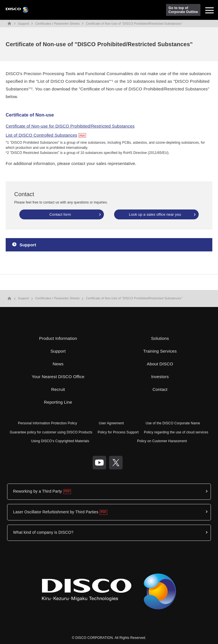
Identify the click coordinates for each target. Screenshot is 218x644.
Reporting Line (58, 402)
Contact (160, 389)
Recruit (58, 389)
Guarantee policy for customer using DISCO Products (51, 432)
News (58, 364)
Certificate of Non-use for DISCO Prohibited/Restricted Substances (70, 126)
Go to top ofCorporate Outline (183, 10)
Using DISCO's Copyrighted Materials (60, 441)
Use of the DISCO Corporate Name (173, 423)
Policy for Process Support (118, 432)
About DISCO (160, 364)
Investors (160, 377)
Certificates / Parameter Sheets (57, 24)
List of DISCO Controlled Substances (41, 135)
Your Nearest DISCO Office (58, 377)
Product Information (58, 338)
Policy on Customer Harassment (162, 441)
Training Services (160, 351)
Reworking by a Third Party (37, 491)
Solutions (160, 338)
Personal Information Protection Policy (47, 423)
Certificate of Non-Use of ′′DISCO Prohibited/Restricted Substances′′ (134, 24)
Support (23, 24)
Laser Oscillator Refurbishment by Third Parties (56, 512)
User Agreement (111, 423)
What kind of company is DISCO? (43, 532)
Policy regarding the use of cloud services (176, 432)
